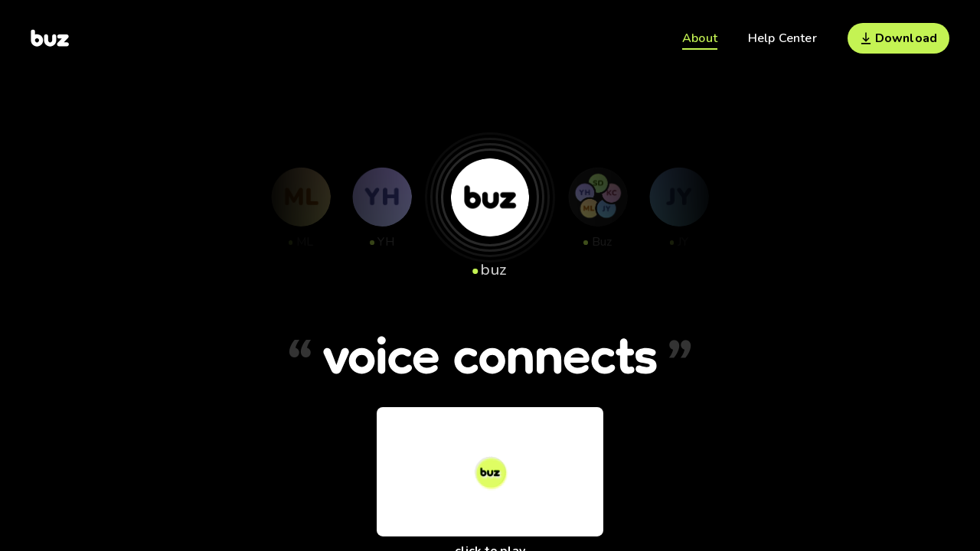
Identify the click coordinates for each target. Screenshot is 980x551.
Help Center (782, 38)
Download (898, 38)
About (700, 38)
